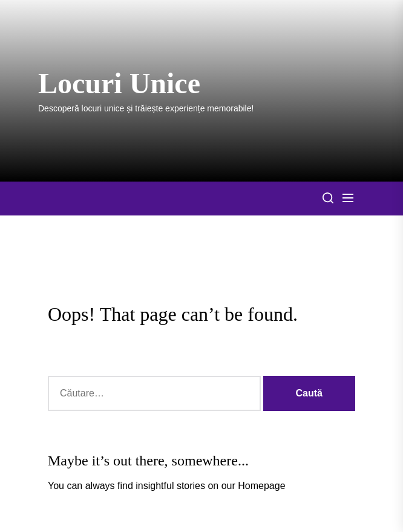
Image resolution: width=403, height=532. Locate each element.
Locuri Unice (119, 83)
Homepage (261, 486)
